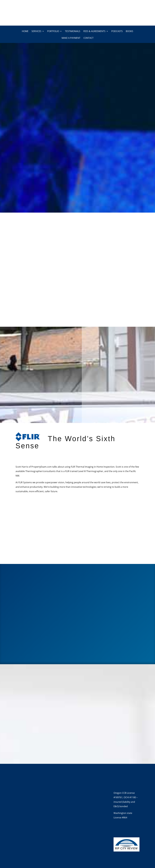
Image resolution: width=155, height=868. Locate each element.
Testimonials (73, 31)
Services (36, 31)
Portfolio (53, 31)
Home (25, 31)
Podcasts (117, 31)
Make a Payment (71, 38)
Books (129, 31)
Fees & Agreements (94, 31)
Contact (88, 38)
